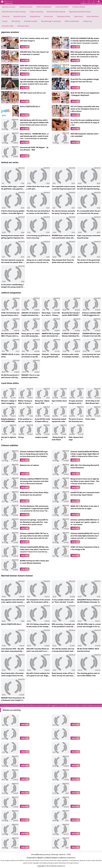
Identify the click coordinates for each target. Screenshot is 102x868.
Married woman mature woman (14, 12)
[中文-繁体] (37, 858)
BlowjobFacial (35, 16)
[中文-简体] (45, 858)
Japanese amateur (9, 7)
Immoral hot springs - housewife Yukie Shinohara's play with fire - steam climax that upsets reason (34, 522)
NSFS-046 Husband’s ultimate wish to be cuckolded (85, 135)
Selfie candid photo (72, 21)
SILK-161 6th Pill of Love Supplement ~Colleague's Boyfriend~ (85, 94)
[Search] (62, 854)
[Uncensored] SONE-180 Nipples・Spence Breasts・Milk (34, 149)
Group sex (6, 16)
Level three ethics (62, 7)
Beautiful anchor (20, 16)
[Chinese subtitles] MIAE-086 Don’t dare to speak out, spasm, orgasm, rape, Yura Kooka (85, 522)
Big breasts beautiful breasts (80, 12)
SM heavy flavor (23, 26)
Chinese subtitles (79, 7)
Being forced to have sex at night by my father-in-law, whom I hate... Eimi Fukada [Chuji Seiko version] (85, 481)
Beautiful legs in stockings (51, 21)
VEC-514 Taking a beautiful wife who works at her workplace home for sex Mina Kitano (85, 109)
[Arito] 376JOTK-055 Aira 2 (30, 106)
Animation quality (31, 21)
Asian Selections (93, 16)
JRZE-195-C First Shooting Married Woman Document (85, 466)
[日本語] (52, 858)
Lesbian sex (87, 21)
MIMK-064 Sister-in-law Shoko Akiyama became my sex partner (34, 494)
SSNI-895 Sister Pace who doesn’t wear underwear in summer (34, 53)
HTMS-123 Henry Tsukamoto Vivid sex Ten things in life (85, 548)
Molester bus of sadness (29, 465)
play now (25, 47)
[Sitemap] (55, 854)
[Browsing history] (44, 854)
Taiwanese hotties (64, 16)
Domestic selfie (8, 26)
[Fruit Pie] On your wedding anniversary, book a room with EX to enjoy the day (85, 122)
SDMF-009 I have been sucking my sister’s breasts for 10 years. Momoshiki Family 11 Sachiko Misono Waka (34, 68)
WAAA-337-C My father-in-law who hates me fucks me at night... (85, 507)
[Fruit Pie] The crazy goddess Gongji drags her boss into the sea (85, 80)
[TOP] (69, 854)
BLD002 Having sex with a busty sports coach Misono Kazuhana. (34, 562)
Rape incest (78, 16)
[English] (30, 858)
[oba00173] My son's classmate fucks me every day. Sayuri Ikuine (85, 494)
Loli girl (5, 21)
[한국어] (58, 858)
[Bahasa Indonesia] (68, 858)
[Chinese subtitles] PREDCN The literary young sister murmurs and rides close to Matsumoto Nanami (34, 481)
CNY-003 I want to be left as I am (33, 93)
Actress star (49, 16)
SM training (16, 21)
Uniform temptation (44, 7)
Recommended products (56, 12)
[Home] (34, 854)
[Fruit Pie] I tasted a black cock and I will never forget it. (34, 40)
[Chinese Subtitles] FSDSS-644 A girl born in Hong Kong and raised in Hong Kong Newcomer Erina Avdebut (34, 454)
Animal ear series (26, 7)
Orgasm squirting (36, 12)
